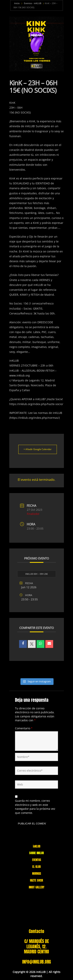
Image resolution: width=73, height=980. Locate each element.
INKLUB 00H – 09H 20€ (36, 574)
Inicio (17, 3)
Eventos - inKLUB (33, 3)
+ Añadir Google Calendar (38, 449)
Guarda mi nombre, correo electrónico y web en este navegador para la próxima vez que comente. (35, 807)
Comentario (24, 728)
